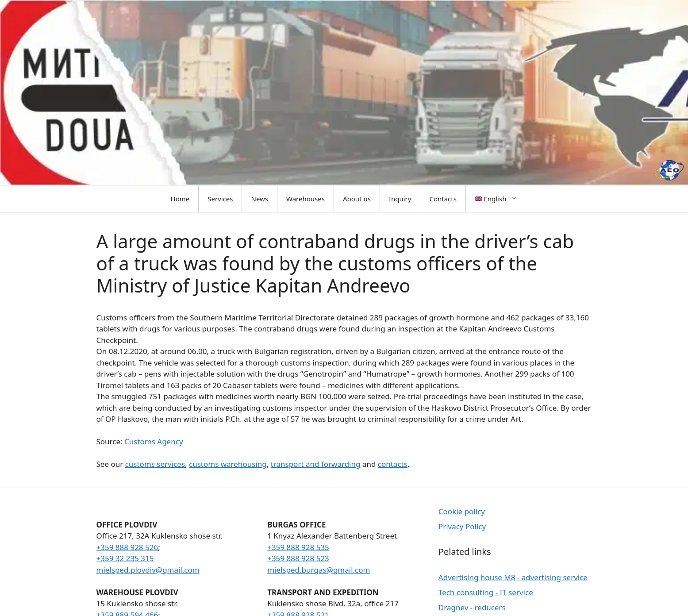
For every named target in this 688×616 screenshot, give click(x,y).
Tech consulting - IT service (486, 592)
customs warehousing (228, 464)
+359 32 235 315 (125, 558)
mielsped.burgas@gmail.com (319, 570)
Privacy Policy (462, 526)
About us (357, 199)
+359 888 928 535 (298, 547)
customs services (155, 464)
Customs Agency (154, 441)
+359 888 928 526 (127, 547)
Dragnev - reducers (472, 607)
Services (220, 199)
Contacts (443, 199)
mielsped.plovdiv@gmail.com (148, 570)
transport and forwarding (316, 464)
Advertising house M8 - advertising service (513, 577)
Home (180, 199)
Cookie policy (462, 511)
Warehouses (306, 199)
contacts (393, 464)
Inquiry (400, 199)
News (259, 199)
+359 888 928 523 (298, 558)
